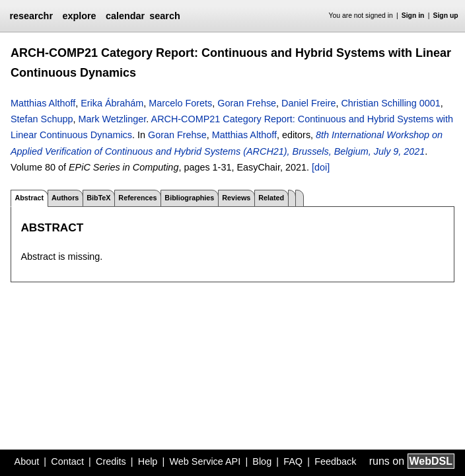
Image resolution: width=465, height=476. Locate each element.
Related (271, 198)
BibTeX (98, 198)
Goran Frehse (247, 103)
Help (148, 461)
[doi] (321, 167)
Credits (111, 461)
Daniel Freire (308, 103)
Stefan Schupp (42, 119)
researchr (31, 16)
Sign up (446, 16)
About (27, 461)
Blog (262, 461)
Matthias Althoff (43, 103)
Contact (67, 461)
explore (79, 16)
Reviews (236, 198)
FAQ (293, 461)
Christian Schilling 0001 (390, 103)
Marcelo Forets (180, 103)
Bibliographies (189, 198)
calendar (125, 16)
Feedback (335, 461)
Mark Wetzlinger (112, 119)
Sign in (413, 16)
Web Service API (205, 461)
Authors (65, 198)
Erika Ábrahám (112, 103)
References (137, 198)
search (164, 16)
